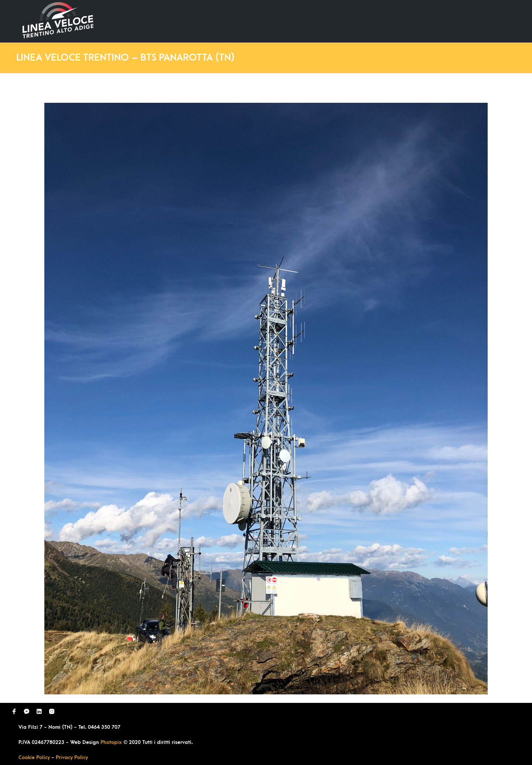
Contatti (482, 21)
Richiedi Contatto (427, 21)
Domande (372, 21)
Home (280, 21)
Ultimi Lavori (323, 21)
